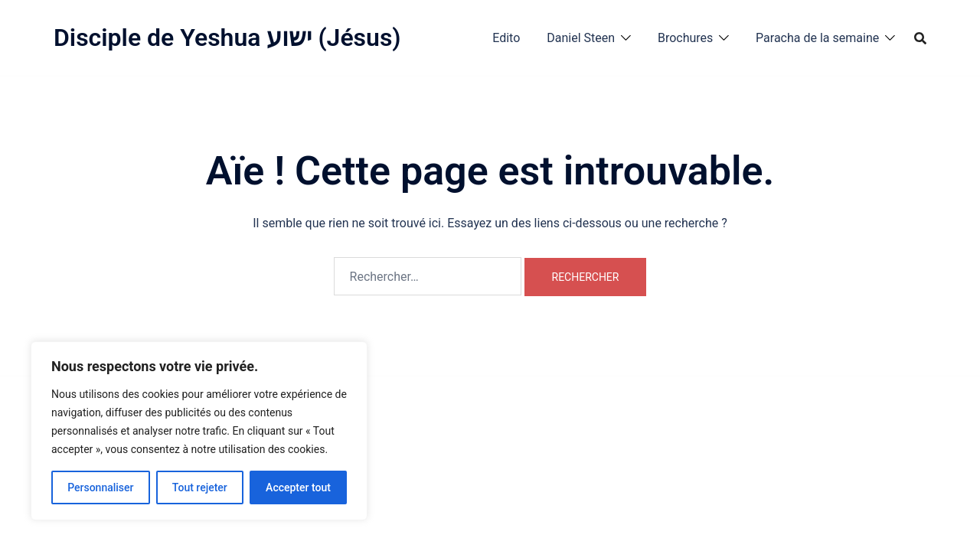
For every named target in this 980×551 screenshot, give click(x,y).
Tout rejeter (200, 487)
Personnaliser (100, 487)
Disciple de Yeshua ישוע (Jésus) (227, 37)
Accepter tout (298, 487)
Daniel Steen (581, 38)
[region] (199, 431)
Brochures (685, 38)
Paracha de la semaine (817, 38)
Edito (506, 38)
